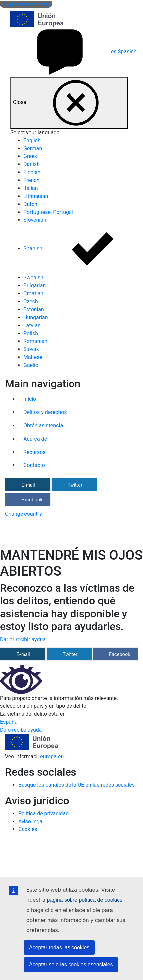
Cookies (28, 829)
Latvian (32, 325)
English (32, 140)
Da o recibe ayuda (21, 730)
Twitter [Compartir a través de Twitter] (75, 485)
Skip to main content (26, 4)
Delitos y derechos (45, 412)
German (33, 148)
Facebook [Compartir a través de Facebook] (32, 499)
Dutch (30, 204)
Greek (30, 156)
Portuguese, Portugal (48, 212)
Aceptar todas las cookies (59, 947)
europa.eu (52, 756)
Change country (24, 514)
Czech (31, 302)
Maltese (33, 357)
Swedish (33, 278)
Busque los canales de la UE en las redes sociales (76, 785)
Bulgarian (35, 286)
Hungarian (36, 317)
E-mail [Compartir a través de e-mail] (28, 485)
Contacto (34, 465)
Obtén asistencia (43, 426)
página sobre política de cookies (85, 900)
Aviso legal (31, 821)
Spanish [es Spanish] (73, 52)
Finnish (32, 172)
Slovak (31, 349)
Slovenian (35, 220)
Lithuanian (36, 196)
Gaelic (31, 365)
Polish (31, 333)
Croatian (33, 294)
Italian (31, 188)
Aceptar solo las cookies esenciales (71, 965)
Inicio (30, 399)
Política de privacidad (43, 813)
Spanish (83, 248)
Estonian (34, 309)
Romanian (35, 341)
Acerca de (35, 439)
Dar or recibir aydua (23, 639)
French (31, 180)
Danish (32, 164)
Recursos (35, 452)
